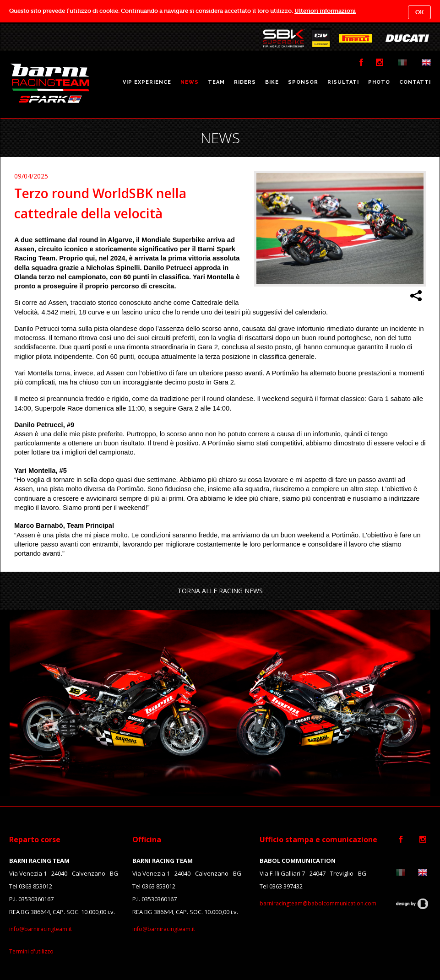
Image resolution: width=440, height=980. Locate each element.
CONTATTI (415, 82)
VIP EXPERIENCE (147, 82)
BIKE (272, 82)
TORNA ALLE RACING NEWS (220, 591)
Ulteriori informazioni (325, 11)
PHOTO (379, 82)
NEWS (190, 82)
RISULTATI (343, 82)
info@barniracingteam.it (41, 929)
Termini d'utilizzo (31, 951)
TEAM (216, 82)
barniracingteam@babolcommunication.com (318, 903)
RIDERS (245, 82)
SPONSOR (303, 82)
